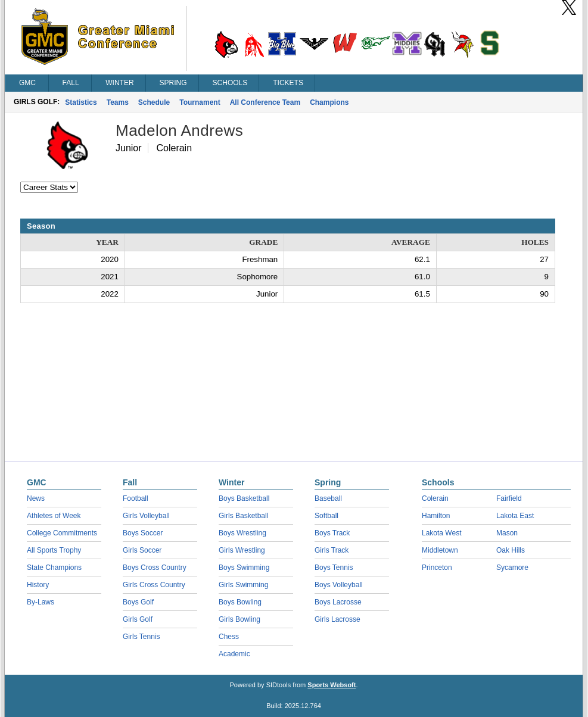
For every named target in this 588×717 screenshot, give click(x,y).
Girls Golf (138, 619)
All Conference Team (265, 102)
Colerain (435, 498)
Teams (118, 102)
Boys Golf (138, 602)
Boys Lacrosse (338, 602)
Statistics (81, 102)
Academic (234, 654)
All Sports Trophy (54, 550)
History (38, 585)
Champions (329, 102)
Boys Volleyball (339, 585)
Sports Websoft (332, 685)
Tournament (200, 102)
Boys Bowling (240, 602)
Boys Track (332, 533)
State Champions (54, 568)
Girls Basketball (243, 516)
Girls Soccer (142, 550)
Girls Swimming (243, 585)
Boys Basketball (244, 498)
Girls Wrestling (242, 550)
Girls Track (332, 550)
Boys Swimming (244, 568)
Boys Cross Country (155, 568)
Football (136, 498)
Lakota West (441, 533)
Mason (507, 533)
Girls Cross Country (154, 585)
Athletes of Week (54, 516)
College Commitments (62, 533)
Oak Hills (511, 550)
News (36, 498)
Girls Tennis (141, 637)
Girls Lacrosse (337, 619)
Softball (326, 516)
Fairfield (509, 498)
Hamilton (436, 516)
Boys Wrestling (242, 533)
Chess (229, 637)
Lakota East (515, 516)
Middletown (440, 550)
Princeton (437, 568)
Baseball (328, 498)
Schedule (154, 102)
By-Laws (41, 602)
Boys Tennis (334, 568)
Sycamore (512, 568)
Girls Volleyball (146, 516)
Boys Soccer (143, 533)
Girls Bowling (239, 619)
